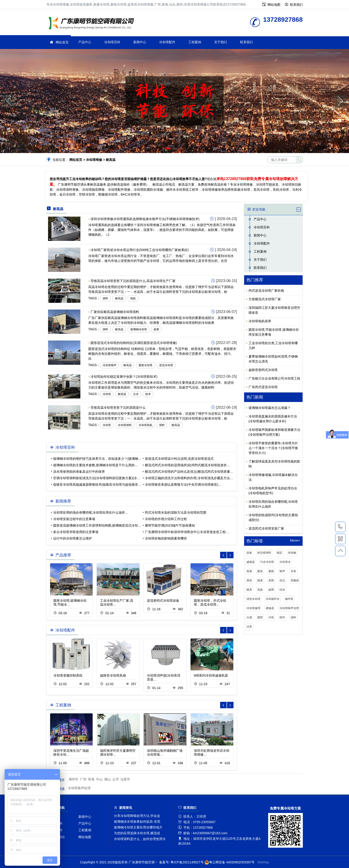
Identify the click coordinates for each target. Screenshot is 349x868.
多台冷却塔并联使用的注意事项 (76, 532)
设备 (249, 553)
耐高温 (119, 298)
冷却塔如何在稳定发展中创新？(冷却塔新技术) (124, 377)
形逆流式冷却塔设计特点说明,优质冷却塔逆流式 (179, 459)
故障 (271, 590)
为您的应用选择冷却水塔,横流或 (137, 833)
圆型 (260, 617)
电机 (133, 298)
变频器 (295, 580)
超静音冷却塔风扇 (113, 675)
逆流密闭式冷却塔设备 (163, 601)
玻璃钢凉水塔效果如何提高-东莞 (137, 822)
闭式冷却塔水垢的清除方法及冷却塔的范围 (176, 512)
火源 (249, 617)
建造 (260, 571)
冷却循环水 (273, 599)
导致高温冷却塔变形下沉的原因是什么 (118, 408)
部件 (282, 617)
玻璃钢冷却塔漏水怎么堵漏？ (270, 408)
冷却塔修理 (253, 608)
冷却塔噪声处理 (79, 788)
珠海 (91, 779)
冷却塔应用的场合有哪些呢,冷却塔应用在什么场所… (91, 512)
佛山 (107, 779)
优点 (282, 580)
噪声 (282, 571)
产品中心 (85, 42)
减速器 (251, 562)
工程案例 (195, 42)
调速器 (270, 608)
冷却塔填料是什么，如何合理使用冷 (140, 839)
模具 (249, 590)
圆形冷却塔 (146, 365)
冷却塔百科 (112, 42)
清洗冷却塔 (253, 599)
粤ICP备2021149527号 (187, 862)
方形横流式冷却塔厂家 (265, 299)
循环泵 (289, 599)
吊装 (293, 571)
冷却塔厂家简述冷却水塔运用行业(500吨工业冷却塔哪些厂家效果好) (140, 250)
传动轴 (292, 553)
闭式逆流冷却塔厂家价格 (266, 291)
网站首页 (62, 42)
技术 (148, 394)
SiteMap (263, 862)
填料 (105, 298)
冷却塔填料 (125, 425)
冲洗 (271, 617)
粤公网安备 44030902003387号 (229, 862)
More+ (295, 540)
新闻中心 (140, 42)
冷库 (249, 627)
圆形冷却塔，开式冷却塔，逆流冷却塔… (210, 603)
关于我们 (221, 42)
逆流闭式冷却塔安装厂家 (266, 528)
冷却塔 (107, 394)
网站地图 (274, 5)
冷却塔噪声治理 (289, 608)
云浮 (115, 779)
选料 (293, 617)
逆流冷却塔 (166, 365)
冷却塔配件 (167, 42)
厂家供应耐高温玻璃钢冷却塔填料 (115, 312)
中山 (99, 779)
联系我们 (296, 5)
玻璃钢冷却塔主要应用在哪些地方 (138, 827)
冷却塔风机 (146, 425)
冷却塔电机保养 (260, 321)
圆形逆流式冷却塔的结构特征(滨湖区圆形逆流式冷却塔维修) (134, 343)
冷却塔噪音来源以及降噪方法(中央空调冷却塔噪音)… (183, 485)
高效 (260, 590)
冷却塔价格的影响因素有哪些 (166, 538)
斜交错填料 (264, 553)
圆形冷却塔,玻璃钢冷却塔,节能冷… (70, 603)
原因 (271, 580)
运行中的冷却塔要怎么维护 (73, 538)
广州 (83, 779)
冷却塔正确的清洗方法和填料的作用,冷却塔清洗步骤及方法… (189, 478)
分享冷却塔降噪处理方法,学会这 (137, 816)
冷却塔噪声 (109, 365)
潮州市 (73, 779)
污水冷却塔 (267, 562)
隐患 (260, 580)
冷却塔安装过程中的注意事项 (74, 519)
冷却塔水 (285, 562)
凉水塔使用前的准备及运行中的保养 (79, 472)
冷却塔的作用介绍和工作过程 (166, 519)
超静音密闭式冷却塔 (263, 370)
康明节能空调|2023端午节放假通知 (170, 525)
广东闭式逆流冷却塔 (263, 387)
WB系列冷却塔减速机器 (211, 675)
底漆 (249, 571)
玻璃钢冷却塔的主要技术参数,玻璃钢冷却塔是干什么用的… (96, 465)
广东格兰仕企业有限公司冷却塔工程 (274, 378)
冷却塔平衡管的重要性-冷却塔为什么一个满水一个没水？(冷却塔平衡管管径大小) (273, 448)
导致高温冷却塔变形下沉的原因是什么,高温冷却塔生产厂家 (133, 281)
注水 (136, 394)
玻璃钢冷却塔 (139, 329)
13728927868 (340, 527)
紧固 (271, 571)
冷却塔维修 (93, 24)
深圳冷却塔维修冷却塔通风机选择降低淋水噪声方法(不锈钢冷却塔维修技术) (145, 219)
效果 (156, 329)
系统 (249, 580)
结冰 (282, 590)
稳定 (279, 553)
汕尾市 (125, 779)
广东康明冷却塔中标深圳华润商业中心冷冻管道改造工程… (187, 532)
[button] (168, 149)
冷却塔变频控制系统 (68, 675)
